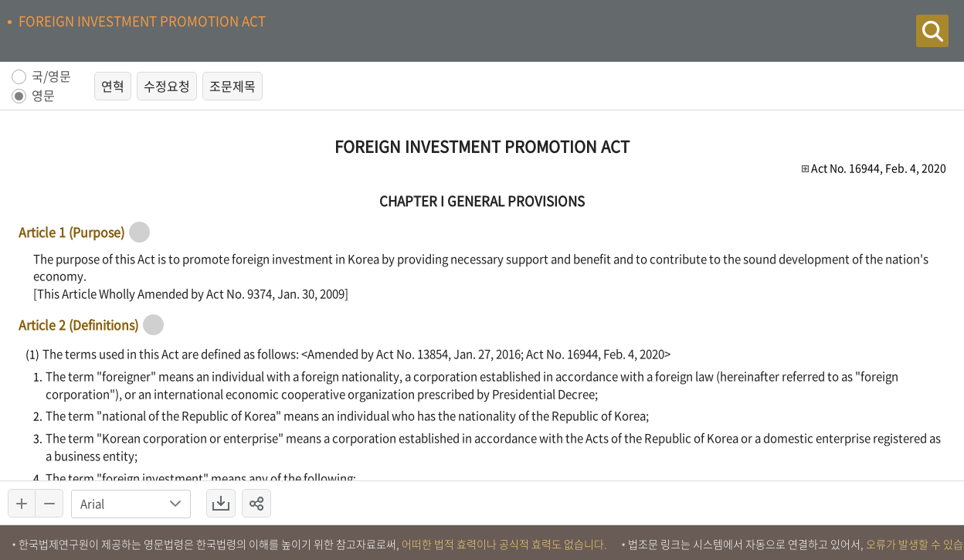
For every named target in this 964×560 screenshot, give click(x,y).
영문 (43, 96)
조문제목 (233, 86)
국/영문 (51, 77)
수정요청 (167, 86)
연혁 (113, 86)
